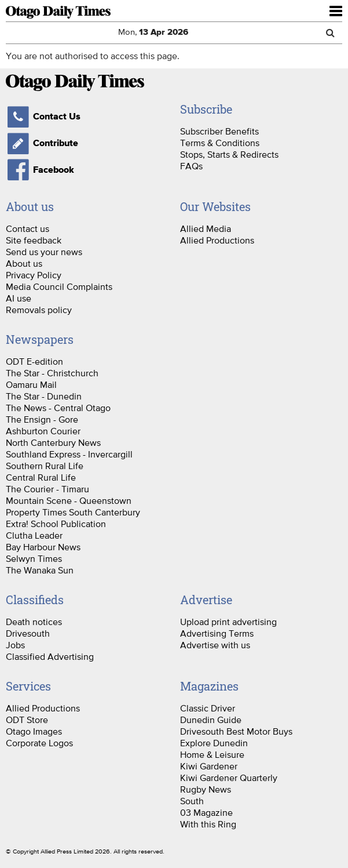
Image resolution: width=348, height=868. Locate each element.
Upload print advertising (228, 622)
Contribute (42, 143)
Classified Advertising (50, 656)
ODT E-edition (34, 361)
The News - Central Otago (58, 408)
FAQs (191, 166)
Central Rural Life (41, 477)
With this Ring (208, 824)
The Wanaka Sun (40, 570)
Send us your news (44, 252)
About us (24, 263)
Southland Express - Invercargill (69, 454)
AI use (19, 298)
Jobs (15, 645)
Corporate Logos (39, 743)
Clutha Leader (34, 535)
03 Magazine (206, 812)
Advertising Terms (217, 633)
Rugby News (206, 789)
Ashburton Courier (43, 431)
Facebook (40, 170)
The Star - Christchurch (52, 373)
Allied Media (206, 228)
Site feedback (34, 240)
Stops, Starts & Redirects (229, 154)
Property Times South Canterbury (73, 512)
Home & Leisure (212, 754)
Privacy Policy (34, 275)
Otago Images (34, 731)
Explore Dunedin (214, 743)
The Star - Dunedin (44, 396)
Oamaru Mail (31, 384)
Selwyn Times (34, 558)
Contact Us (43, 117)
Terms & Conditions (220, 143)
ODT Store (27, 720)
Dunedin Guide (211, 720)
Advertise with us (215, 645)
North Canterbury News (53, 442)
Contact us (28, 228)
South (192, 801)
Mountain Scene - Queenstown (69, 500)
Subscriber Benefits (219, 131)
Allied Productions (217, 240)
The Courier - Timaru (47, 489)
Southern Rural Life (45, 466)
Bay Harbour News (43, 547)
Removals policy (39, 310)
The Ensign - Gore (42, 419)
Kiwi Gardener (209, 766)
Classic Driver (208, 708)
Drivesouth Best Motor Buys (236, 731)
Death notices (34, 622)
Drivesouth (28, 633)
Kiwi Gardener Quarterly (229, 778)
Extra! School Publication (56, 524)
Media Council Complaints (59, 286)
